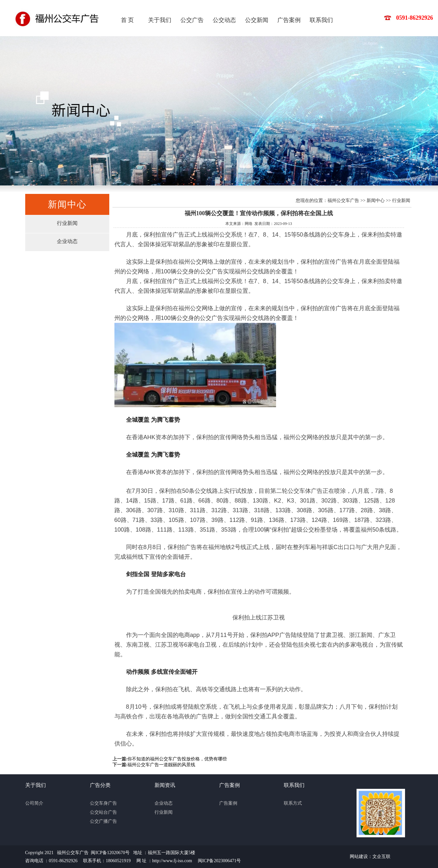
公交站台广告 (103, 812)
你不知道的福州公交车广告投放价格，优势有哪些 (177, 759)
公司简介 (34, 803)
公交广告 (192, 20)
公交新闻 (257, 20)
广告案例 (289, 20)
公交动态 (224, 20)
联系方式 (293, 803)
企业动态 (67, 241)
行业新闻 (67, 223)
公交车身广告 (103, 803)
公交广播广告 (103, 821)
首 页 (128, 20)
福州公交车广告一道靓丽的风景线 (161, 765)
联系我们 (321, 20)
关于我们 (160, 20)
